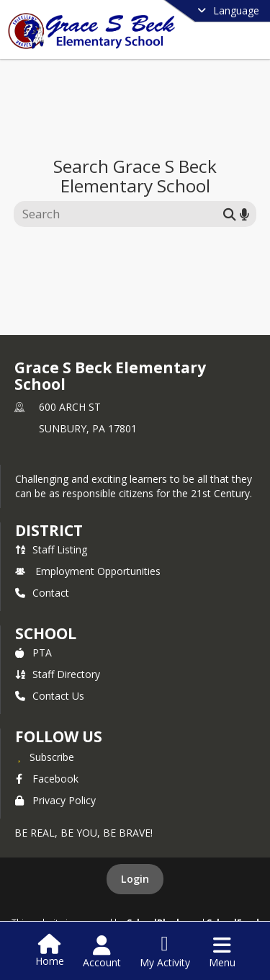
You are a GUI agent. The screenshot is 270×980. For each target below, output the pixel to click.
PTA (33, 652)
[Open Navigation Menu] (222, 952)
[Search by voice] (244, 214)
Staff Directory (58, 674)
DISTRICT (49, 530)
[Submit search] (230, 214)
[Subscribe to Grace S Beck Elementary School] (45, 757)
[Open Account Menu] (102, 952)
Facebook (47, 779)
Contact (42, 593)
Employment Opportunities (88, 571)
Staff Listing (51, 549)
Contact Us (50, 696)
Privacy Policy (55, 800)
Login (135, 879)
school (46, 633)
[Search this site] (121, 214)
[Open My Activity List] (165, 952)
